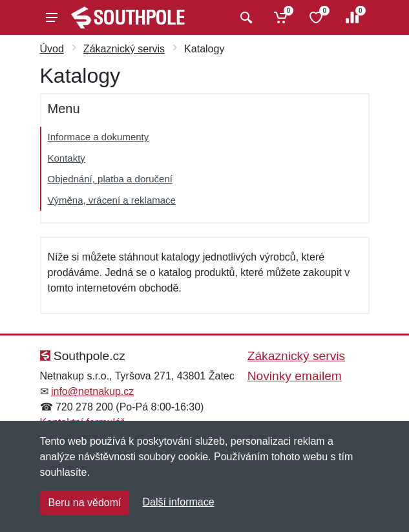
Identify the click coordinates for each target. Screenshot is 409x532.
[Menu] (52, 17)
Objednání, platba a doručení (110, 179)
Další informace (178, 502)
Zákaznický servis (124, 49)
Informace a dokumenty (99, 137)
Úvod (52, 49)
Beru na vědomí (85, 503)
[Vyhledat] (245, 17)
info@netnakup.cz (92, 391)
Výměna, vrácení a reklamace (112, 200)
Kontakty (67, 158)
